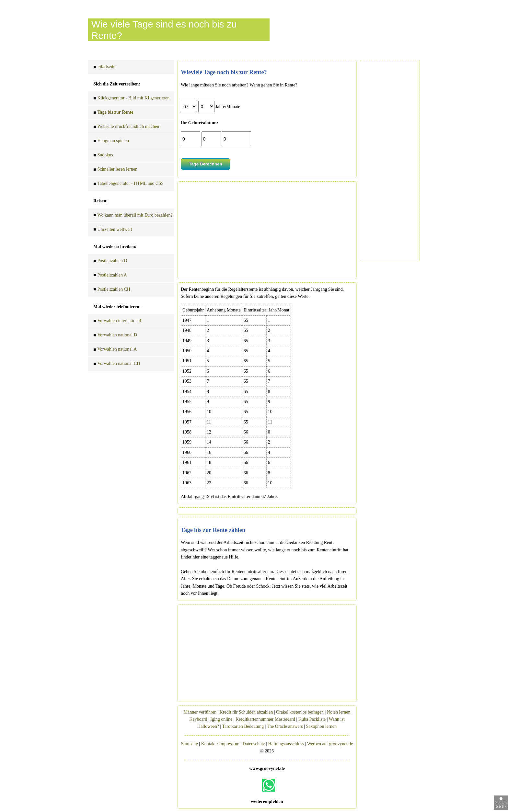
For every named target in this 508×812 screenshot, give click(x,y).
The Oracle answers (285, 726)
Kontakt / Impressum (220, 744)
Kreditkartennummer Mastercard (265, 719)
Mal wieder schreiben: (115, 247)
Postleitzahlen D (110, 262)
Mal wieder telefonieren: (117, 307)
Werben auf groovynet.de (330, 744)
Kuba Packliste (312, 719)
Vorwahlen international (117, 322)
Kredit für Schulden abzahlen (246, 712)
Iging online (221, 719)
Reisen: (100, 201)
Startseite (104, 68)
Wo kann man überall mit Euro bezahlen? (133, 216)
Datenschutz (254, 744)
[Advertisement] (267, 230)
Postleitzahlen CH (112, 290)
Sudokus (103, 156)
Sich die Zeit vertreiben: (117, 84)
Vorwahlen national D (115, 336)
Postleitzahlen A (110, 276)
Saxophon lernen (321, 726)
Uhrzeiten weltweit (113, 230)
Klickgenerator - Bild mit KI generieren (131, 99)
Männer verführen (200, 712)
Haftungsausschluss (286, 744)
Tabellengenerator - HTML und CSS (128, 184)
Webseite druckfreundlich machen (126, 127)
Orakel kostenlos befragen (300, 712)
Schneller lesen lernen (115, 170)
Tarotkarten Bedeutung (243, 726)
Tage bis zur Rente (113, 113)
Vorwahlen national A (115, 350)
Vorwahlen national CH (117, 364)
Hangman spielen (111, 142)
